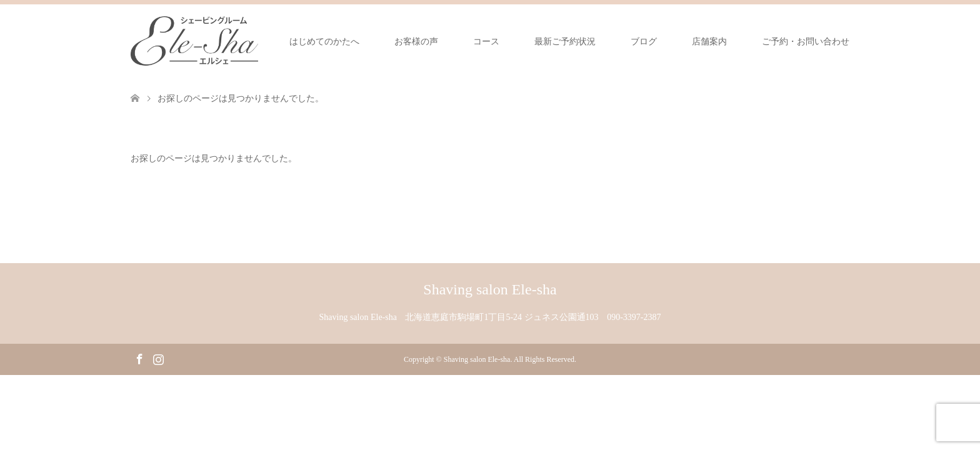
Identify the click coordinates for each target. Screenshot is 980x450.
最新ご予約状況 (565, 42)
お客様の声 (416, 42)
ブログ (644, 42)
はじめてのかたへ (324, 42)
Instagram (158, 358)
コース (486, 42)
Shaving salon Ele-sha (490, 289)
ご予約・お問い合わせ (806, 42)
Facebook (139, 358)
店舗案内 (709, 42)
